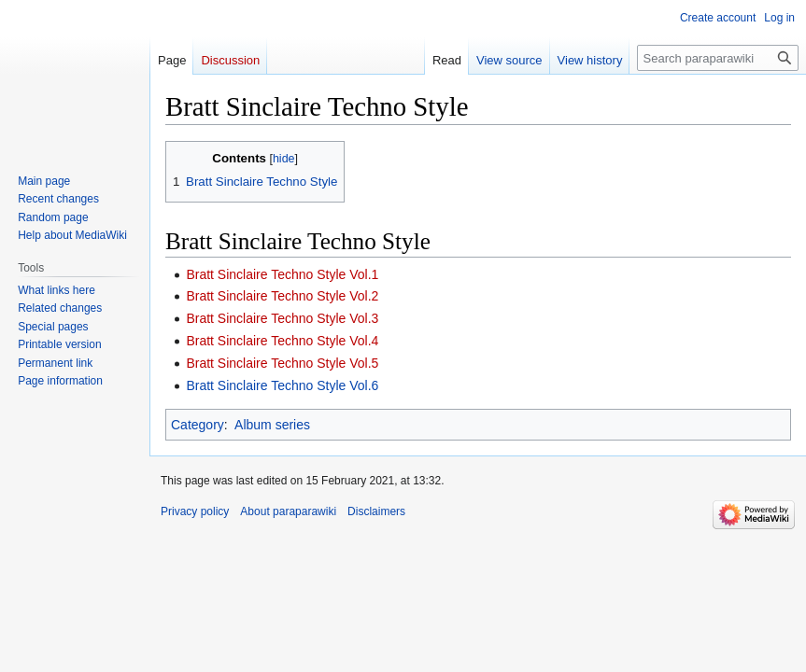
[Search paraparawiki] (718, 58)
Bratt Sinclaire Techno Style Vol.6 (282, 385)
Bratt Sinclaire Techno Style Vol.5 (282, 363)
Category (198, 425)
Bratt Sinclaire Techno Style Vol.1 (282, 274)
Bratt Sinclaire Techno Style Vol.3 (282, 318)
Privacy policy (195, 511)
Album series (272, 425)
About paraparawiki (288, 511)
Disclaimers (376, 511)
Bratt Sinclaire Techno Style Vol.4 (282, 341)
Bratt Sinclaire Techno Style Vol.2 (282, 296)
